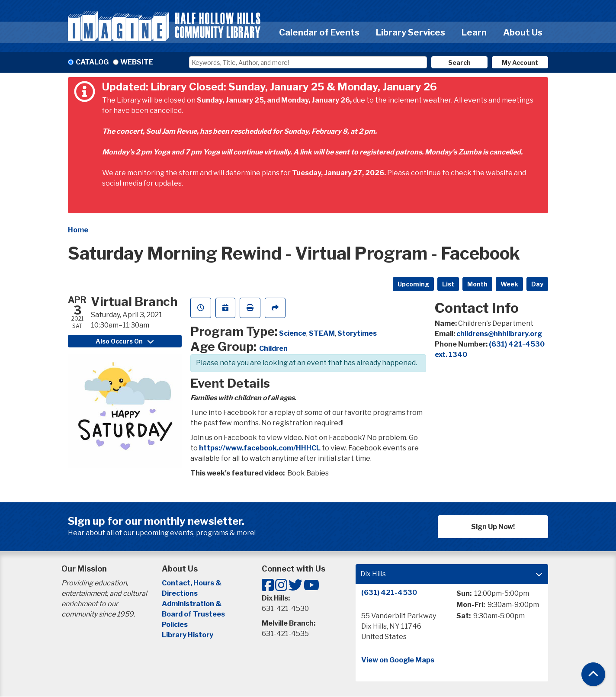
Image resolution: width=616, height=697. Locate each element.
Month (477, 284)
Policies (175, 625)
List (448, 284)
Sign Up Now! (493, 527)
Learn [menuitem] (474, 32)
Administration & (192, 604)
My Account (520, 63)
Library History (188, 635)
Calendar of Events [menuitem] (319, 32)
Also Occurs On (125, 341)
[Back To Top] (593, 674)
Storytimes (357, 333)
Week (509, 284)
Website (137, 62)
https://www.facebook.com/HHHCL (260, 448)
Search (459, 63)
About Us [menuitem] (523, 32)
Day (537, 284)
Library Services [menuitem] (411, 32)
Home (78, 230)
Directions (180, 593)
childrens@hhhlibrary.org (499, 334)
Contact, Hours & (192, 583)
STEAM (322, 333)
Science (293, 333)
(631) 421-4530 (389, 593)
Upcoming (413, 284)
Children (273, 348)
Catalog (92, 62)
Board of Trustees (193, 614)
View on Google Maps (398, 660)
